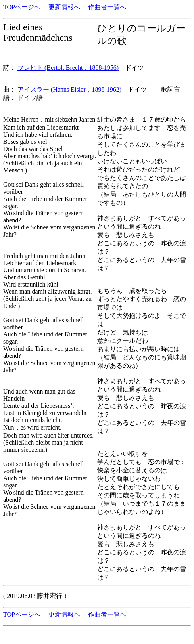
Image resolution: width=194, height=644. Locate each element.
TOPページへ (22, 7)
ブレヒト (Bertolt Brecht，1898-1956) (68, 68)
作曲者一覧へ (107, 7)
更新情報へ (64, 7)
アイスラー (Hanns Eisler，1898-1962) (69, 89)
